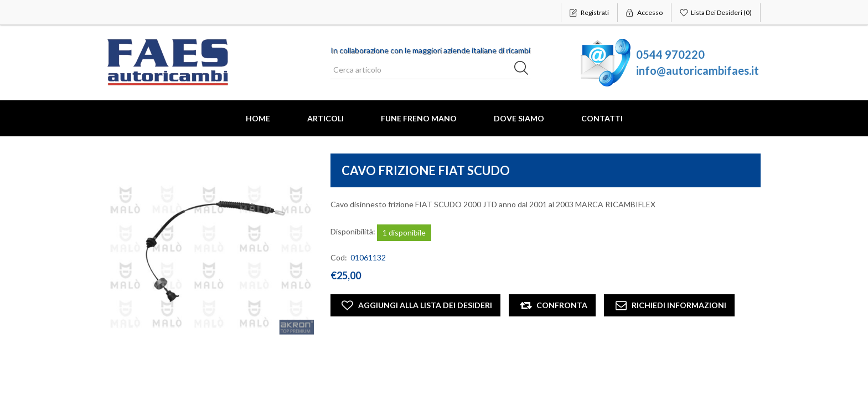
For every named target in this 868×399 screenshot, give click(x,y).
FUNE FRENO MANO (419, 118)
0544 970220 (670, 54)
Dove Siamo (519, 118)
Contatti (602, 118)
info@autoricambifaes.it (697, 70)
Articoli (325, 118)
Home (258, 118)
